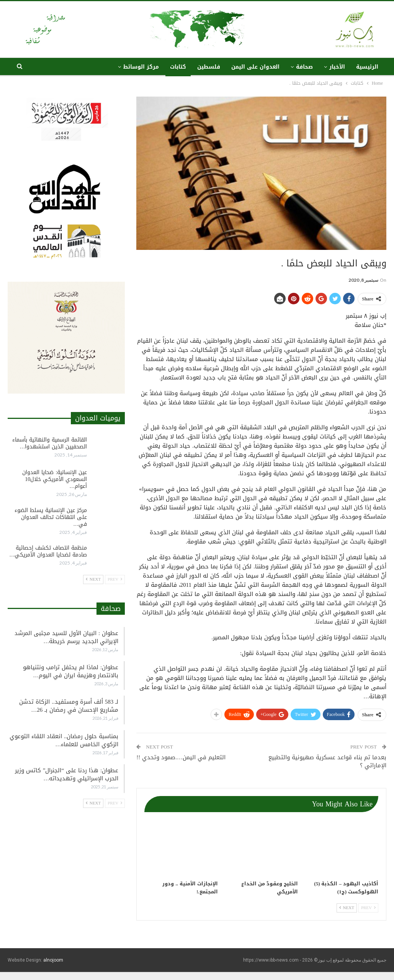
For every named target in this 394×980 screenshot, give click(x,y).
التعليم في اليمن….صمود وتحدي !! (181, 757)
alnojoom (53, 960)
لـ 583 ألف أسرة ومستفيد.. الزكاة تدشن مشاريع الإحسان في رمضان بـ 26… (69, 706)
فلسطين (209, 67)
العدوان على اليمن (255, 67)
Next (347, 908)
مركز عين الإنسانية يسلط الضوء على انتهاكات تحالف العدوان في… (51, 517)
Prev (368, 908)
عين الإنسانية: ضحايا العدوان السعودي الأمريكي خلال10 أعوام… (55, 479)
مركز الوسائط (141, 67)
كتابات (178, 67)
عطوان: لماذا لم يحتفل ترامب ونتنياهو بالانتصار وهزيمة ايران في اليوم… (71, 671)
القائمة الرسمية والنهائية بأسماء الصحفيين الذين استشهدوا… (50, 443)
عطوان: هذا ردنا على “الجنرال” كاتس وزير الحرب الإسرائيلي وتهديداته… (67, 774)
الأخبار (337, 67)
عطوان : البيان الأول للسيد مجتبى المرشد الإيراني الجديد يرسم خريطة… (66, 637)
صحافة (304, 67)
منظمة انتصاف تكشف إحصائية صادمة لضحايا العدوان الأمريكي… (48, 551)
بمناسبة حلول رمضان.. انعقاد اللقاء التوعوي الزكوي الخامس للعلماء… (64, 740)
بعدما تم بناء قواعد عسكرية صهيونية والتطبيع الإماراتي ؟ (327, 761)
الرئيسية (367, 67)
